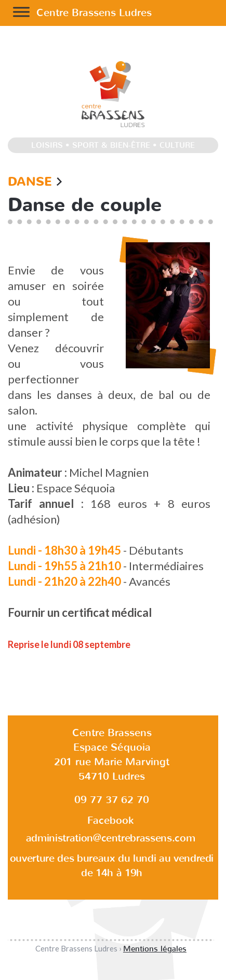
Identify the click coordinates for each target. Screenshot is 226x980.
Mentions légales (155, 949)
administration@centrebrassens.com (110, 838)
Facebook (110, 820)
